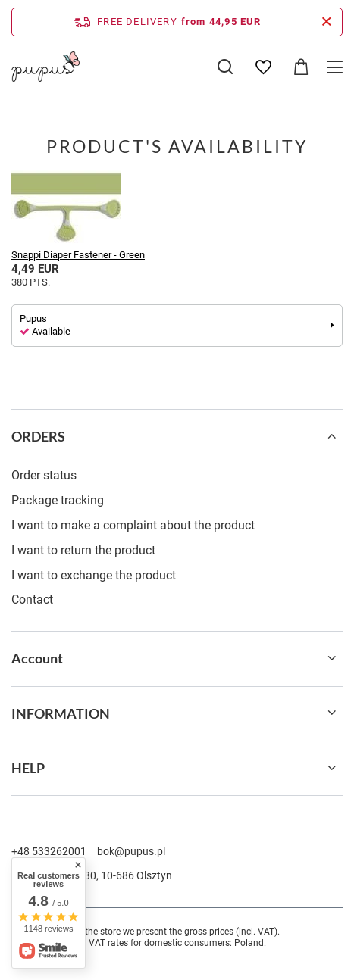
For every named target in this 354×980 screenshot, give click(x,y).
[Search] (225, 67)
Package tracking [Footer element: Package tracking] (58, 500)
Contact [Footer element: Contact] (32, 599)
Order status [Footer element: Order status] (44, 475)
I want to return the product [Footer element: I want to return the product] (83, 550)
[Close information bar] (326, 22)
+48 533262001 (49, 851)
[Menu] (337, 67)
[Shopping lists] (263, 67)
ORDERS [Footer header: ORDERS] (38, 436)
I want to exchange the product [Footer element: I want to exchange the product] (94, 575)
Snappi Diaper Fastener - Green (78, 255)
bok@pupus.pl (131, 851)
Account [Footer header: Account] (37, 658)
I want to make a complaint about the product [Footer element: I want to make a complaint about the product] (133, 525)
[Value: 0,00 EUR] (301, 67)
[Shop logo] (45, 67)
